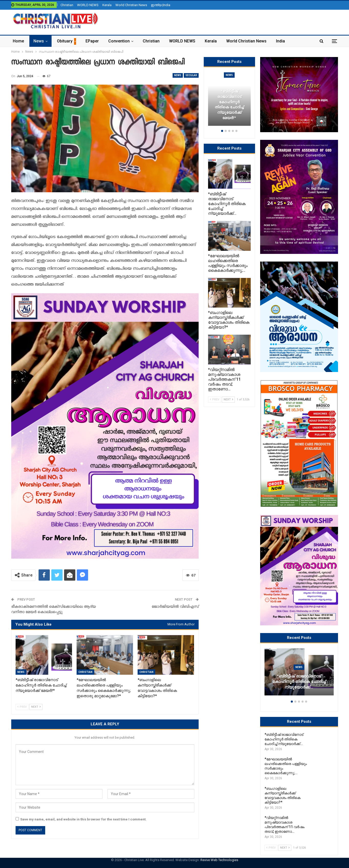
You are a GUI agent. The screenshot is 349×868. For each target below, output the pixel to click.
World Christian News (131, 5)
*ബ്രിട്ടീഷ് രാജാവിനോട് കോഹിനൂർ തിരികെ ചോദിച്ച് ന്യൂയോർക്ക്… (299, 682)
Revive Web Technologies (219, 860)
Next (36, 707)
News (39, 41)
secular (191, 75)
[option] (299, 674)
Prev (22, 707)
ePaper (92, 41)
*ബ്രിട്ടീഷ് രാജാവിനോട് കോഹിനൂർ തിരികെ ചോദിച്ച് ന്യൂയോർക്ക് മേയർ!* (229, 104)
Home (18, 41)
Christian (67, 5)
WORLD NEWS (88, 5)
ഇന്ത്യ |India (161, 5)
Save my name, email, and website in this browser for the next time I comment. (83, 819)
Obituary (65, 41)
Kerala (107, 5)
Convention (119, 41)
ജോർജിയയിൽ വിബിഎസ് (175, 606)
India (280, 41)
